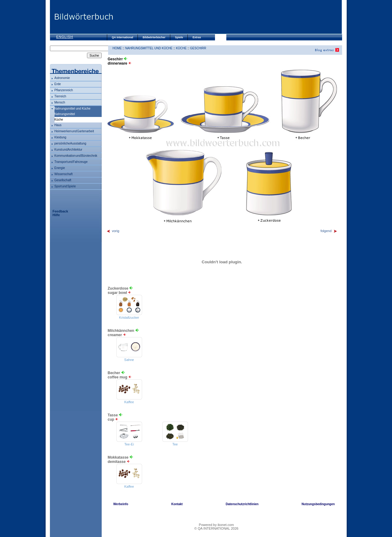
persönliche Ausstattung (70, 143)
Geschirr (198, 48)
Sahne (129, 360)
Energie (60, 168)
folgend (329, 231)
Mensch (60, 102)
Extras (197, 37)
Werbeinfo (121, 504)
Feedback (60, 211)
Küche (181, 48)
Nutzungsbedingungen (318, 504)
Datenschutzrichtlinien (242, 504)
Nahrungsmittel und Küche (73, 109)
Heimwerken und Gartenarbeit (74, 131)
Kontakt (177, 504)
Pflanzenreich (64, 90)
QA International (123, 37)
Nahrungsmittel (65, 114)
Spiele (179, 37)
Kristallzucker (129, 317)
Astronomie (62, 78)
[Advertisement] (228, 17)
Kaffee (129, 402)
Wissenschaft (64, 174)
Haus (58, 125)
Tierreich (60, 96)
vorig (113, 231)
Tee (175, 444)
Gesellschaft (63, 180)
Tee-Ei (129, 444)
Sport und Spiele (65, 186)
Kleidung (60, 137)
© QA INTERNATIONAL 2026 (217, 528)
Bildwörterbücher (154, 37)
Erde (58, 84)
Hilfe (56, 215)
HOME (117, 48)
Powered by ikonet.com (216, 525)
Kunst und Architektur (68, 150)
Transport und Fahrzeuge (71, 162)
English (65, 37)
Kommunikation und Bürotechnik (76, 156)
